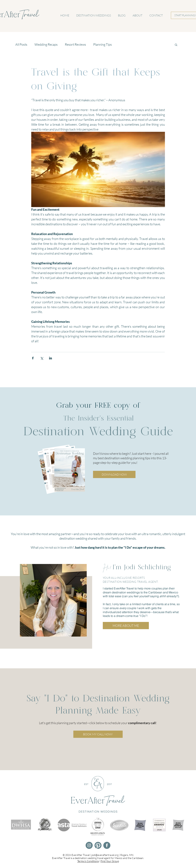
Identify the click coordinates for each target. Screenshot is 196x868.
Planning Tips (103, 44)
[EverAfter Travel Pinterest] (98, 845)
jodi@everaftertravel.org (105, 855)
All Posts (21, 44)
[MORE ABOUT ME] (126, 626)
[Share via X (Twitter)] (42, 358)
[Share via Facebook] (33, 358)
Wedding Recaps (46, 44)
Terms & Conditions (88, 861)
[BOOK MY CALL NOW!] (98, 734)
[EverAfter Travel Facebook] (107, 845)
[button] (176, 45)
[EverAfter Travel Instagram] (89, 845)
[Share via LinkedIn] (50, 358)
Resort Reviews (75, 44)
